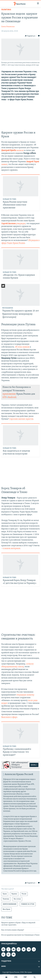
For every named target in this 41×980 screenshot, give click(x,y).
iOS (4, 397)
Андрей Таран (33, 162)
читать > (34, 765)
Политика (6, 10)
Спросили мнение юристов (21, 419)
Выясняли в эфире (9, 717)
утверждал (20, 224)
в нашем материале (12, 548)
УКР (25, 977)
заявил (4, 164)
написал (20, 150)
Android (12, 397)
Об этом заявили (22, 347)
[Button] (30, 36)
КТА (16, 977)
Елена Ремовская (8, 27)
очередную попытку (25, 695)
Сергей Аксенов (8, 224)
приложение (9, 394)
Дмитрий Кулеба (9, 150)
